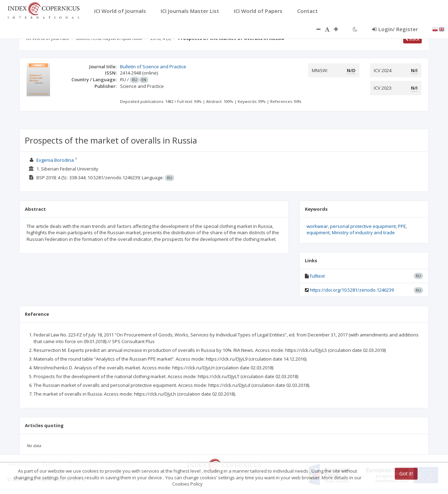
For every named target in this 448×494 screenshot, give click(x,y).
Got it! (406, 474)
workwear (317, 226)
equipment (318, 232)
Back (412, 39)
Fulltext (317, 276)
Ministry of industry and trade (363, 232)
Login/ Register (395, 29)
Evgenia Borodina (55, 160)
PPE (402, 226)
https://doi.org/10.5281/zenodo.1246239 (352, 290)
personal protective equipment (363, 226)
